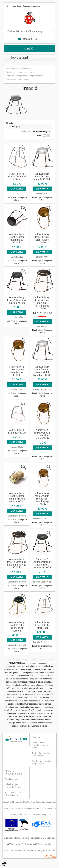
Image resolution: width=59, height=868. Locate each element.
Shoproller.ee (51, 857)
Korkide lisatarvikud (13, 79)
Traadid (26, 79)
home (8, 69)
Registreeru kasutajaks (32, 6)
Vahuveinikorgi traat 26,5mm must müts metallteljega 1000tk (42, 303)
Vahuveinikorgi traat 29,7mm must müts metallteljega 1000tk (17, 563)
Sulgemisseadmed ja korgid (16, 76)
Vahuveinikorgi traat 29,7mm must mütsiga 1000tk (17, 300)
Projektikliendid (13, 787)
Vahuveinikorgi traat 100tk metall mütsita (17, 177)
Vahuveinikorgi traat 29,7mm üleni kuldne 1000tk (17, 371)
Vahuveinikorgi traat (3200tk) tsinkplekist (42, 625)
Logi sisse (17, 6)
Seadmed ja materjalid (21, 69)
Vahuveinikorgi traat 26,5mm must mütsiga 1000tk (17, 238)
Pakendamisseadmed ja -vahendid (19, 72)
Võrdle (17, 200)
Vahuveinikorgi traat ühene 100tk (17, 431)
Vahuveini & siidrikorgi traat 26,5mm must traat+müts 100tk (42, 563)
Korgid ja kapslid (35, 76)
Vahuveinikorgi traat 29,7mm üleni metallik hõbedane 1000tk (42, 371)
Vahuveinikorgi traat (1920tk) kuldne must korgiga (17, 626)
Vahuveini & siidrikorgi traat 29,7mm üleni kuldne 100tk (42, 434)
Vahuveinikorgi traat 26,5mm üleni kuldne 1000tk (42, 238)
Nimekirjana (44, 136)
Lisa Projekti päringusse (17, 198)
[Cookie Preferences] (4, 864)
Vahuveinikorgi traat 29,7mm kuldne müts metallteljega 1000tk (42, 499)
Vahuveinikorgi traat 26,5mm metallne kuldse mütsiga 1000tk (17, 497)
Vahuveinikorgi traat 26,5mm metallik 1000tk (42, 177)
